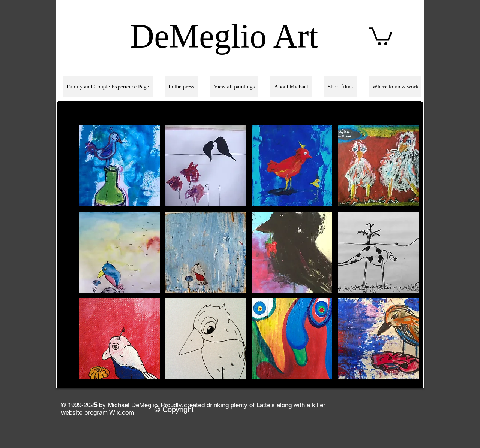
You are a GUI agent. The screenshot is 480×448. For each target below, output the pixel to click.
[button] (119, 166)
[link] (380, 35)
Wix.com (121, 412)
